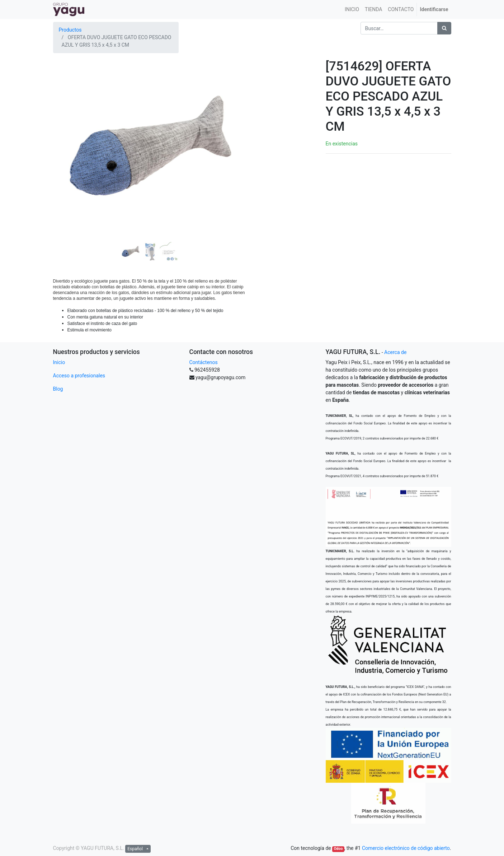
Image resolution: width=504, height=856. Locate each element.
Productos (70, 30)
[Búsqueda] (444, 28)
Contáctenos (204, 362)
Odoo (338, 849)
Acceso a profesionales (79, 376)
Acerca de (395, 352)
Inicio (59, 362)
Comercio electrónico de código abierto (406, 848)
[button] (68, 131)
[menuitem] (352, 10)
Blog (58, 389)
